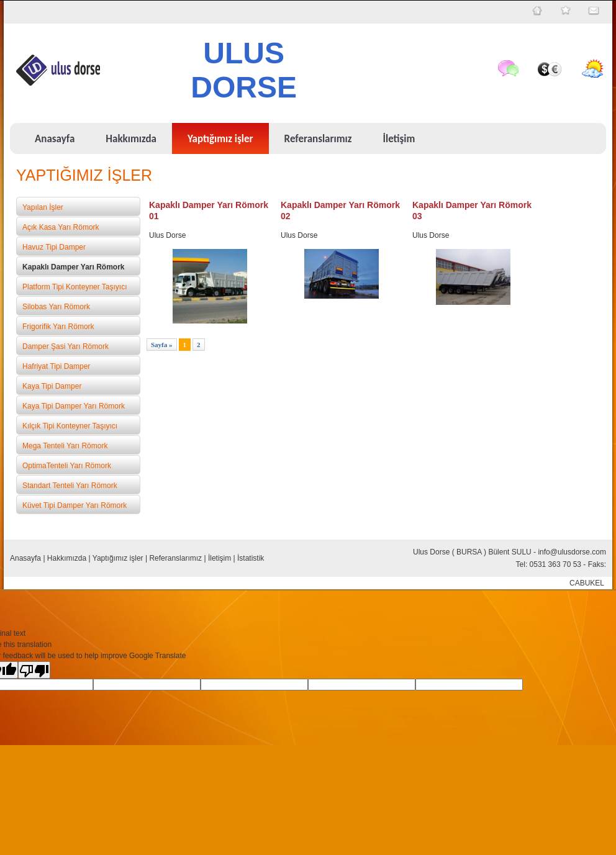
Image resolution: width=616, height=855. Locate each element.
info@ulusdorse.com (572, 552)
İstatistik (251, 558)
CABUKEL (587, 583)
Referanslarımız (175, 558)
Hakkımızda (67, 558)
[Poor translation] (34, 670)
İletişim (220, 558)
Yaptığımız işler (118, 558)
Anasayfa (25, 558)
